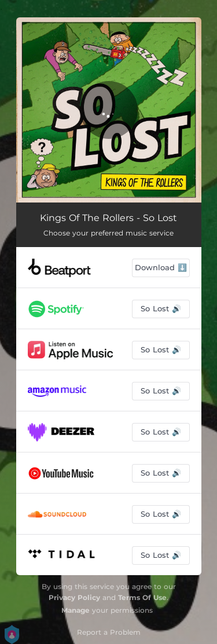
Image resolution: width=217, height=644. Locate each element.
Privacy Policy (74, 597)
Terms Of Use (142, 597)
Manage (76, 610)
